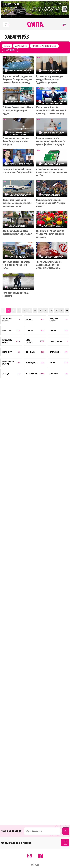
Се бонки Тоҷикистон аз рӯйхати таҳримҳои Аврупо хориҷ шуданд (18, 110)
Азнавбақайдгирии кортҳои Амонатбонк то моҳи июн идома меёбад (52, 172)
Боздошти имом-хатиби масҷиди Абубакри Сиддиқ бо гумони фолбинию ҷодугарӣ (51, 141)
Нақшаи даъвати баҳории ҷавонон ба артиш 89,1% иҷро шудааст (51, 203)
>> (67, 310)
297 (56, 310)
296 (51, 310)
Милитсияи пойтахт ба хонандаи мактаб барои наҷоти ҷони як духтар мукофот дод (51, 110)
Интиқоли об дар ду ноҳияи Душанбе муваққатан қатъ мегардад (16, 141)
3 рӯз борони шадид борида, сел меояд (16, 294)
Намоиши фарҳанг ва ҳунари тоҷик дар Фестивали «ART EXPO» (16, 265)
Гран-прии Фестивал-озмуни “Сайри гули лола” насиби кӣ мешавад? (50, 234)
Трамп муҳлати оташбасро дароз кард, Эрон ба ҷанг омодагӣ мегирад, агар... (49, 265)
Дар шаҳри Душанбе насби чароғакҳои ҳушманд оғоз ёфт (17, 232)
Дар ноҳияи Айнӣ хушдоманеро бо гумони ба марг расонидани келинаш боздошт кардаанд (18, 79)
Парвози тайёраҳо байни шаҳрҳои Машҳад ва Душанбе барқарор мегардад (17, 203)
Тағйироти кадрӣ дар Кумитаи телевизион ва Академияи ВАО (17, 171)
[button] (64, 25)
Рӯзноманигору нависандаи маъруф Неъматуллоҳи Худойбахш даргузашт (50, 79)
